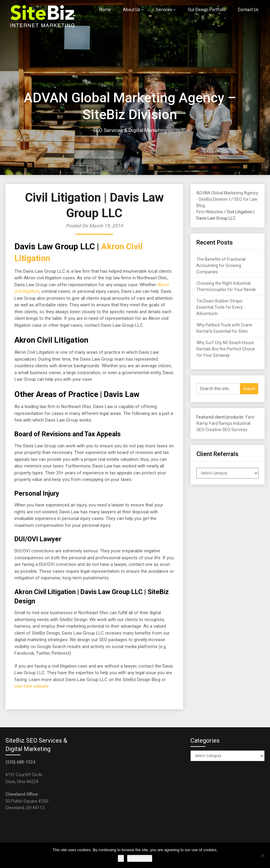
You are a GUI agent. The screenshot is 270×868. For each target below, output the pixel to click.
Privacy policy (140, 858)
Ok (121, 858)
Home (105, 10)
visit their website (32, 686)
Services (164, 10)
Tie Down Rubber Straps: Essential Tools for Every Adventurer (220, 307)
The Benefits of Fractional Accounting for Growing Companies (221, 266)
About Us (132, 10)
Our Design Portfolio (207, 10)
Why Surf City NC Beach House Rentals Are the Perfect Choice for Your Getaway (226, 349)
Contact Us (248, 10)
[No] (262, 855)
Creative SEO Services (226, 430)
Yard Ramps (220, 423)
